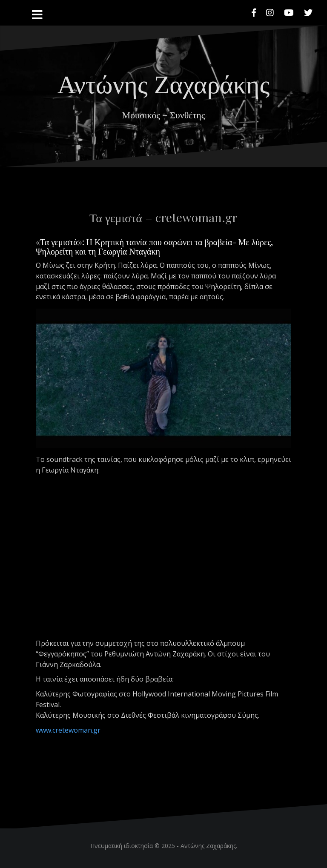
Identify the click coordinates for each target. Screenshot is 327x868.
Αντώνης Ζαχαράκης (163, 83)
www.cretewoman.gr (69, 730)
